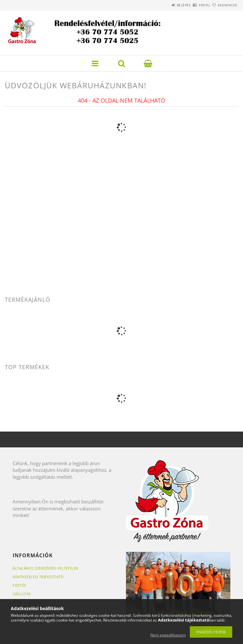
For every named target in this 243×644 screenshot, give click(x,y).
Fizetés (19, 585)
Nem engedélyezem (168, 635)
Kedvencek (224, 5)
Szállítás (22, 594)
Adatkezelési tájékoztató (38, 577)
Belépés (165, 5)
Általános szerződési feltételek (46, 568)
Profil (193, 5)
